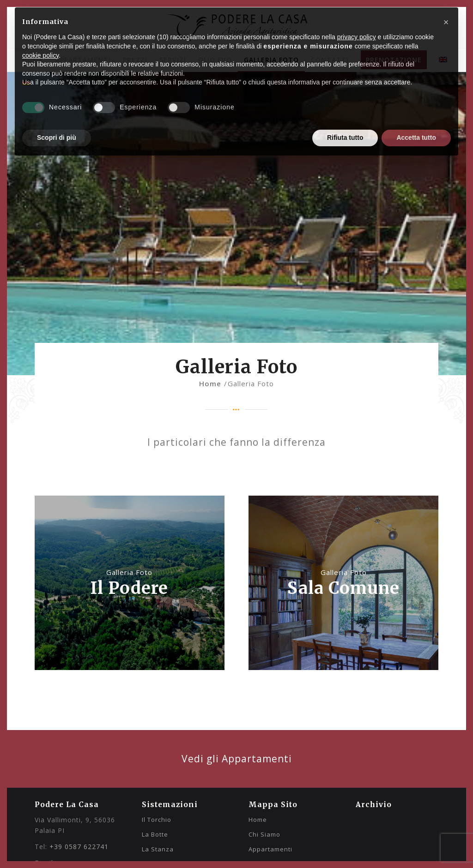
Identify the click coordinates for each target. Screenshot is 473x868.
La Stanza (158, 849)
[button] (446, 22)
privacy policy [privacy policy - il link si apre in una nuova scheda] (357, 37)
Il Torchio (157, 820)
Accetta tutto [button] (416, 138)
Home (258, 820)
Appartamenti (270, 849)
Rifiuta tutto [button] (345, 138)
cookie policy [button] (40, 55)
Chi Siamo (264, 834)
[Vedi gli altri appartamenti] (236, 759)
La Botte (155, 834)
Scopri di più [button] (57, 138)
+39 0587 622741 (79, 847)
